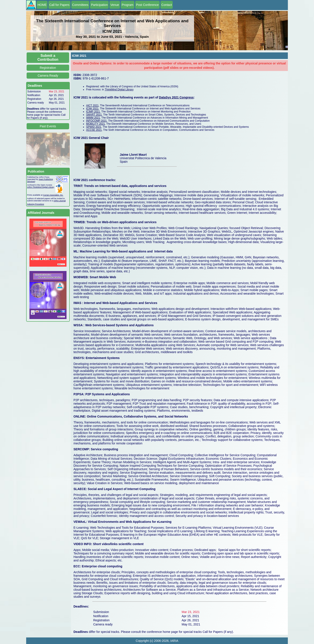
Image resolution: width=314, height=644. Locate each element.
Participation (99, 5)
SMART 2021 (94, 115)
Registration (48, 68)
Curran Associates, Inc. (53, 195)
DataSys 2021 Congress (176, 97)
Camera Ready (48, 76)
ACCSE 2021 (94, 130)
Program (128, 5)
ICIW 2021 (92, 109)
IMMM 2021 (93, 118)
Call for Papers (59, 5)
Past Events (48, 126)
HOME (42, 5)
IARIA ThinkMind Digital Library (41, 187)
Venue (115, 5)
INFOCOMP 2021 (96, 121)
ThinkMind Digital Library (119, 90)
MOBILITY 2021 (96, 124)
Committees (80, 5)
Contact (167, 5)
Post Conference (147, 5)
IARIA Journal (60, 201)
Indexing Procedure (36, 204)
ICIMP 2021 (93, 112)
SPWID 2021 (94, 127)
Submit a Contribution (48, 58)
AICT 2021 (92, 105)
